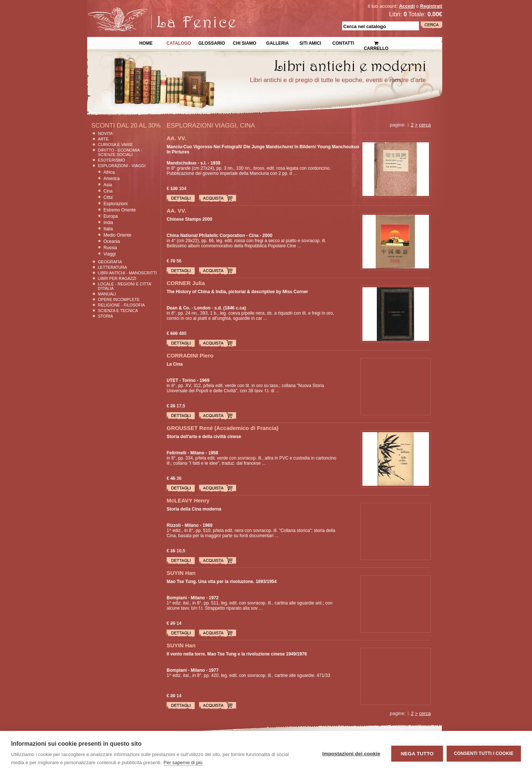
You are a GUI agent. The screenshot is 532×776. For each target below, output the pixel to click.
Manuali (107, 294)
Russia (110, 248)
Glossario (212, 43)
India (108, 223)
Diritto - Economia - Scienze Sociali (120, 152)
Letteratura (112, 267)
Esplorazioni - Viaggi (122, 166)
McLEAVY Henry (188, 500)
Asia (108, 185)
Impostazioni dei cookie (351, 754)
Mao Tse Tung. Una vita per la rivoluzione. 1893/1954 (222, 582)
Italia (108, 229)
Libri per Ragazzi (117, 278)
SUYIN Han (181, 573)
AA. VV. (176, 138)
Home (146, 43)
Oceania (112, 241)
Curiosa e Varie (115, 145)
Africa (109, 172)
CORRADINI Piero (190, 355)
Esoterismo (111, 160)
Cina (108, 191)
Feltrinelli (176, 453)
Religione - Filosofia (121, 305)
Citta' (108, 197)
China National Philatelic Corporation (206, 235)
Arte (103, 139)
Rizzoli (174, 525)
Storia (105, 316)
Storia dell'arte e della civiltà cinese (204, 437)
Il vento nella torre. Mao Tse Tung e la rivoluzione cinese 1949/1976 (237, 654)
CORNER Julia (186, 283)
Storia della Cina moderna (194, 509)
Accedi (407, 6)
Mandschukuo (182, 163)
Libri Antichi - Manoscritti (127, 273)
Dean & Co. (178, 308)
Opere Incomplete (119, 299)
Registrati (431, 6)
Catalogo (179, 43)
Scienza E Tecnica (118, 311)
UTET (172, 380)
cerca (425, 125)
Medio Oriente (117, 235)
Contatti (343, 43)
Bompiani (177, 598)
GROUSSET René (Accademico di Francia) (223, 428)
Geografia (110, 262)
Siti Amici (311, 43)
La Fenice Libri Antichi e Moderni (151, 11)
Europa (111, 216)
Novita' (106, 133)
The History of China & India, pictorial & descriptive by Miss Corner (237, 292)
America (112, 179)
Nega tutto (417, 754)
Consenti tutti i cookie (484, 753)
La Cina (175, 364)
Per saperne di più (183, 763)
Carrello (376, 43)
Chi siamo (244, 43)
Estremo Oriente (120, 210)
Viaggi (110, 254)
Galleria (277, 43)
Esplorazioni (115, 204)
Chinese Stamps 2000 (189, 219)
